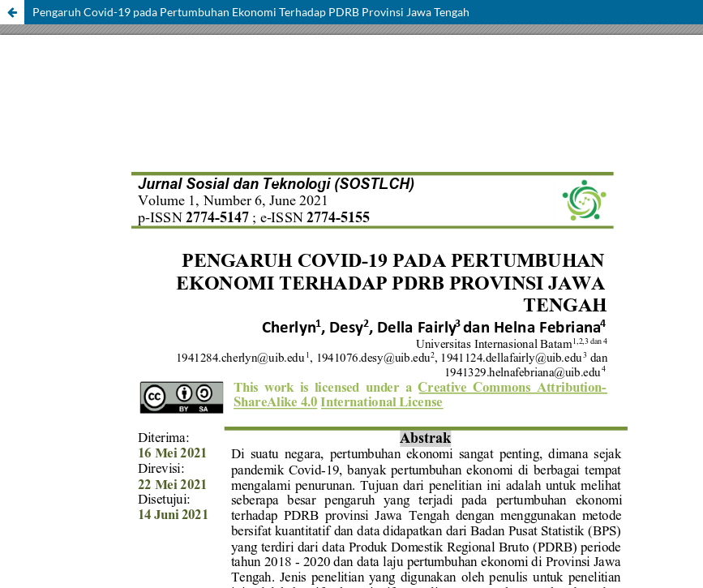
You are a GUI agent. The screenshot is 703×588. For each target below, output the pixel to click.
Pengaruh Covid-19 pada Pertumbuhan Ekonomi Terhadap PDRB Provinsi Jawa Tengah (251, 12)
